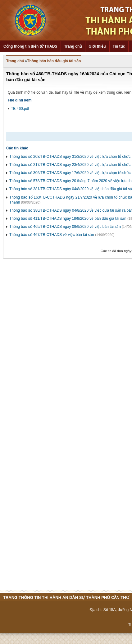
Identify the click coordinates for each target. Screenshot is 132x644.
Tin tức (119, 46)
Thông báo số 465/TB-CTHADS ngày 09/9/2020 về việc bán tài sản (65, 227)
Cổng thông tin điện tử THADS (30, 46)
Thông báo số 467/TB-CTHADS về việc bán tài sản (52, 235)
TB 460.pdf (20, 109)
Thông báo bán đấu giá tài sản (54, 61)
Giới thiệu (97, 46)
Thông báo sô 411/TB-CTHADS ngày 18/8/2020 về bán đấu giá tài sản (68, 219)
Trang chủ (73, 46)
